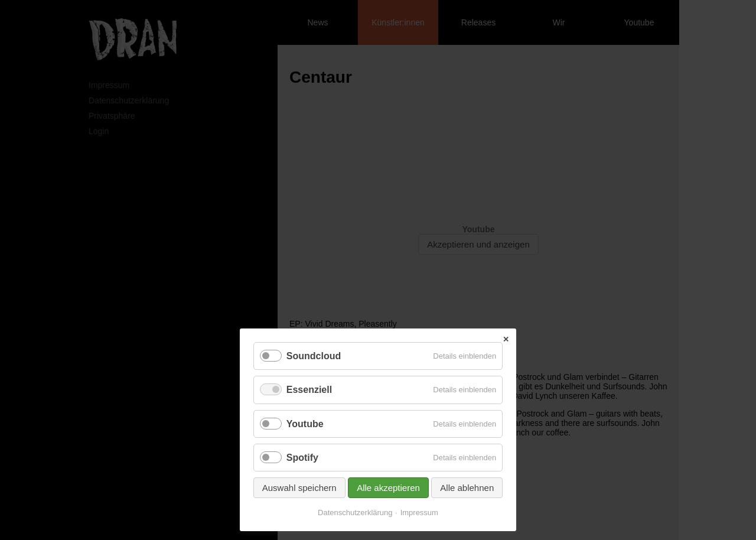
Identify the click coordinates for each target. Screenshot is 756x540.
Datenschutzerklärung (355, 513)
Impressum (419, 513)
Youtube (305, 424)
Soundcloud (314, 356)
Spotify (302, 458)
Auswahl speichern (299, 488)
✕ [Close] (506, 339)
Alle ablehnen (467, 488)
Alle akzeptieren (388, 488)
